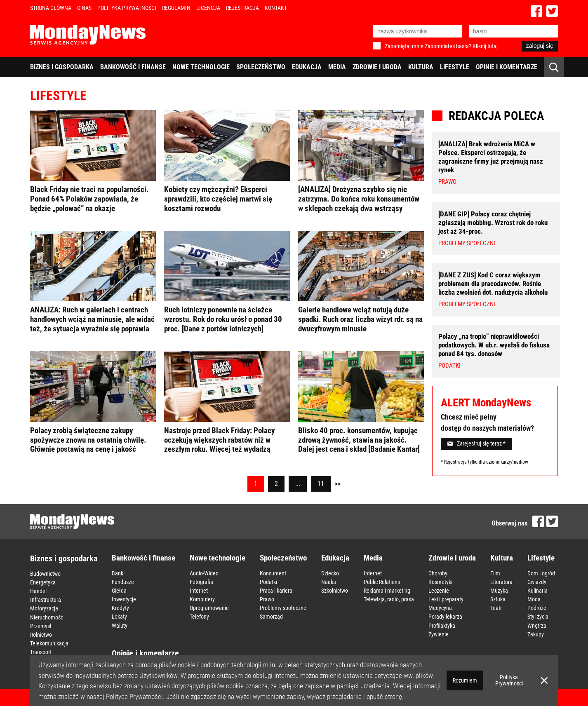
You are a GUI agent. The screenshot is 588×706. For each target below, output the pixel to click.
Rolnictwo (41, 634)
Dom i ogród (541, 573)
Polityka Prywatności (127, 8)
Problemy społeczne (283, 607)
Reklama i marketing (387, 590)
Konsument (273, 573)
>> (338, 484)
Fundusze (123, 582)
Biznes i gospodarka (62, 67)
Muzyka (499, 590)
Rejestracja (242, 8)
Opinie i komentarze (507, 67)
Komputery (202, 599)
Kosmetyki (440, 582)
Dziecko (330, 573)
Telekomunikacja (49, 643)
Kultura (421, 67)
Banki (118, 573)
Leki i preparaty (446, 599)
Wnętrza (537, 625)
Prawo (267, 599)
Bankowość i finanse (133, 67)
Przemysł (41, 626)
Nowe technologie (201, 67)
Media (337, 67)
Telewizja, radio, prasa (389, 599)
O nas (84, 8)
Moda (534, 599)
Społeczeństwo (261, 67)
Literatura (501, 582)
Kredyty (120, 607)
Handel (38, 591)
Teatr (496, 607)
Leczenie (439, 590)
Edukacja (307, 67)
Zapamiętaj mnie (404, 46)
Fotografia (201, 582)
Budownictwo (45, 574)
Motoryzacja (44, 608)
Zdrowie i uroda (377, 67)
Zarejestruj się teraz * (476, 443)
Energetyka (43, 582)
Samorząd (271, 616)
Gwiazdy (537, 582)
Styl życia (538, 616)
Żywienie (439, 633)
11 (321, 484)
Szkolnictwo (335, 590)
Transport (41, 652)
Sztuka (498, 599)
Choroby (438, 573)
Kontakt (276, 8)
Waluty (120, 625)
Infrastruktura (46, 600)
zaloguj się (540, 46)
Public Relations (382, 582)
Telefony (199, 616)
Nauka (329, 582)
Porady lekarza (445, 616)
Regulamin (176, 8)
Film (495, 573)
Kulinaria (537, 590)
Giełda (119, 590)
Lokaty (119, 616)
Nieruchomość (47, 617)
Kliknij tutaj (485, 46)
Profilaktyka (442, 625)
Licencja (208, 8)
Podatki (268, 582)
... (298, 484)
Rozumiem (465, 680)
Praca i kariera (276, 590)
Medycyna (440, 607)
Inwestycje (124, 599)
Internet (199, 590)
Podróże (537, 607)
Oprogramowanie (209, 607)
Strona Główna (51, 8)
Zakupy (536, 633)
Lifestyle (455, 67)
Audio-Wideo (204, 573)
